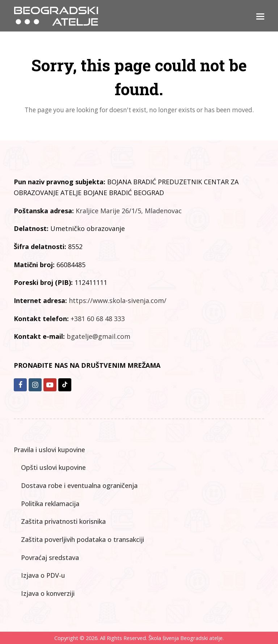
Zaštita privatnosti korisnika (63, 521)
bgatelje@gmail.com (98, 336)
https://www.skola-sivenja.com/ (118, 300)
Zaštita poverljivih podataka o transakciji (83, 539)
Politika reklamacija (50, 504)
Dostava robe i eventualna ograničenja (79, 485)
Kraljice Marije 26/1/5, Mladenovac (129, 211)
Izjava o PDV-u (43, 575)
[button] (260, 16)
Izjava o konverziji (48, 593)
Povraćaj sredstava (50, 557)
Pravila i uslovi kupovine (49, 450)
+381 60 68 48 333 (98, 319)
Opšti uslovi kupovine (53, 467)
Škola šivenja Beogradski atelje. (185, 638)
